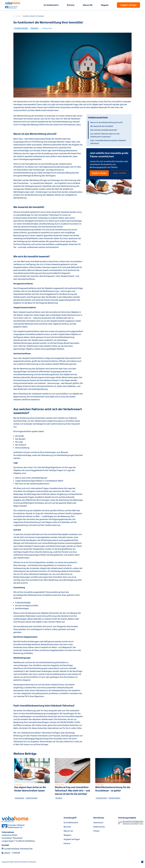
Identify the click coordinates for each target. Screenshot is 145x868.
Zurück (17, 16)
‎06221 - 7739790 (11, 853)
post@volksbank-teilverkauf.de (17, 849)
